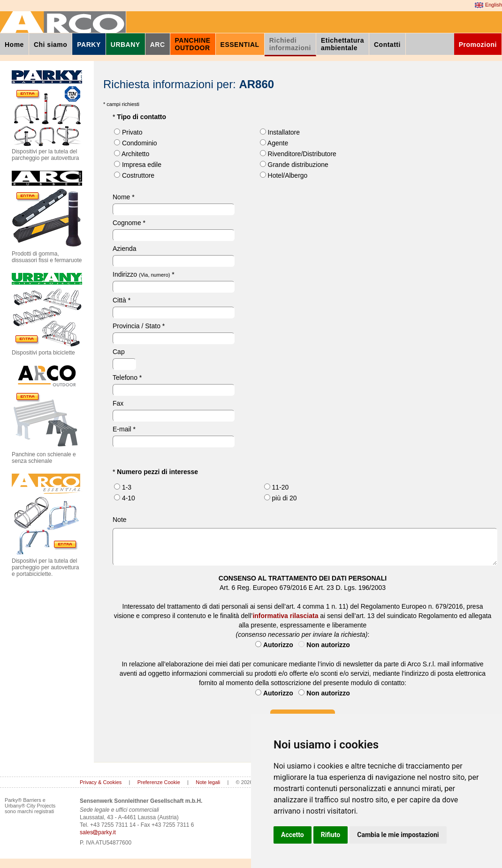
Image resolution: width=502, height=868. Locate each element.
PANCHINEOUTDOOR (193, 44)
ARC (158, 45)
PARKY (89, 45)
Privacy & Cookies (101, 782)
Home (14, 45)
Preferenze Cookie (159, 782)
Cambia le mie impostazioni (398, 835)
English (488, 5)
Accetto (293, 835)
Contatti (387, 45)
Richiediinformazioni (290, 44)
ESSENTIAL (240, 45)
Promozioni (478, 45)
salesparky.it (98, 832)
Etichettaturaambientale (342, 44)
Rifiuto (331, 835)
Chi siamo (50, 45)
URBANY (125, 45)
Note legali (208, 782)
